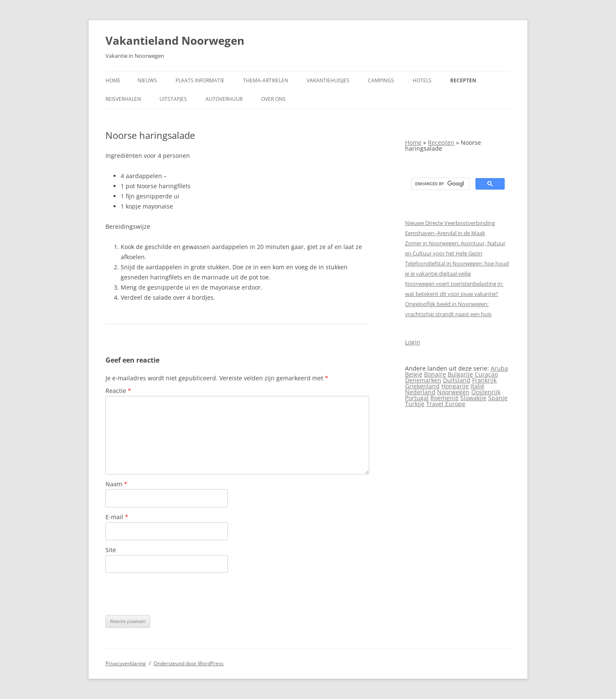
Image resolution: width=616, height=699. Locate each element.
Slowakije (473, 398)
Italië (477, 386)
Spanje (498, 398)
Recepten (463, 80)
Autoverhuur (224, 99)
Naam (116, 484)
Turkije (415, 404)
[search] (439, 184)
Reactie (118, 391)
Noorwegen (453, 392)
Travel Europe (446, 404)
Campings (381, 80)
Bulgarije (460, 374)
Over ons (273, 99)
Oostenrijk (486, 392)
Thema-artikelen (266, 80)
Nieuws (147, 80)
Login (413, 342)
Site (111, 550)
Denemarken (423, 380)
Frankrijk (484, 380)
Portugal (417, 398)
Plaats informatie (200, 80)
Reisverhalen (123, 99)
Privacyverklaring (126, 663)
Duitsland (457, 380)
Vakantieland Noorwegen (175, 41)
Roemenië (444, 398)
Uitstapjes (173, 99)
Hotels (422, 80)
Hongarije (455, 386)
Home (113, 80)
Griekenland (422, 386)
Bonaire (435, 374)
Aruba (499, 368)
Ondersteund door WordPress (189, 663)
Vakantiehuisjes (328, 80)
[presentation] (170, 594)
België (414, 374)
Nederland (420, 392)
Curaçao (486, 374)
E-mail (117, 517)
